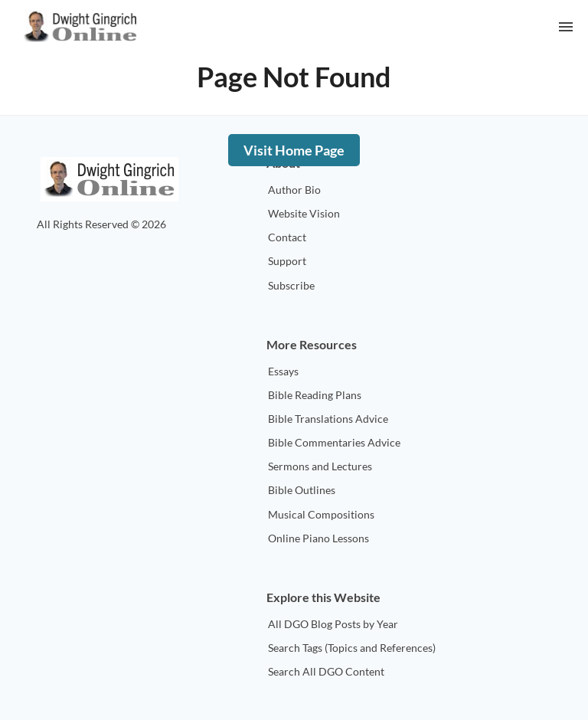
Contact (287, 237)
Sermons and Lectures (320, 466)
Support (287, 261)
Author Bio (294, 190)
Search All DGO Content (326, 671)
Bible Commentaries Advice (334, 442)
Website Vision (304, 213)
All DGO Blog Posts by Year (333, 624)
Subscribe (291, 285)
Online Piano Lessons (318, 538)
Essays (283, 371)
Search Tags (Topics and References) (352, 648)
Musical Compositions (321, 514)
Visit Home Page (294, 150)
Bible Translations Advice (328, 419)
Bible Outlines (302, 490)
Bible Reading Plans (315, 395)
